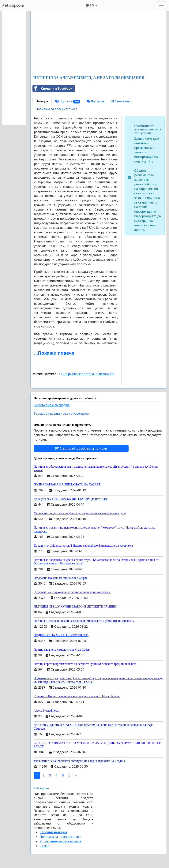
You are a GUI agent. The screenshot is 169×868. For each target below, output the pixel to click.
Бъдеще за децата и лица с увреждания (62, 414)
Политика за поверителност (56, 109)
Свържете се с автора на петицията (87, 374)
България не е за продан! (52, 405)
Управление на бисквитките (60, 841)
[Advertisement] (99, 43)
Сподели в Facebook (53, 88)
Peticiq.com (13, 5)
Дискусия (96, 101)
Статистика (121, 101)
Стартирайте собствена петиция (81, 448)
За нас (44, 846)
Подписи (68, 101)
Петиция (42, 101)
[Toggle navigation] (161, 5)
